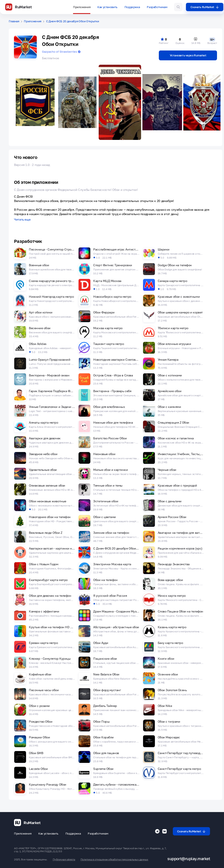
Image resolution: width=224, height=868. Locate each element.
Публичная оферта (64, 859)
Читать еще (22, 220)
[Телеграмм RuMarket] (157, 831)
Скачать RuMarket (205, 7)
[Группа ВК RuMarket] (164, 831)
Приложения (82, 7)
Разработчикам (157, 7)
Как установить (107, 7)
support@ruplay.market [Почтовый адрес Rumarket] (189, 859)
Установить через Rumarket (188, 55)
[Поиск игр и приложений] (178, 7)
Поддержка (132, 7)
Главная (14, 21)
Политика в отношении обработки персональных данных (114, 859)
